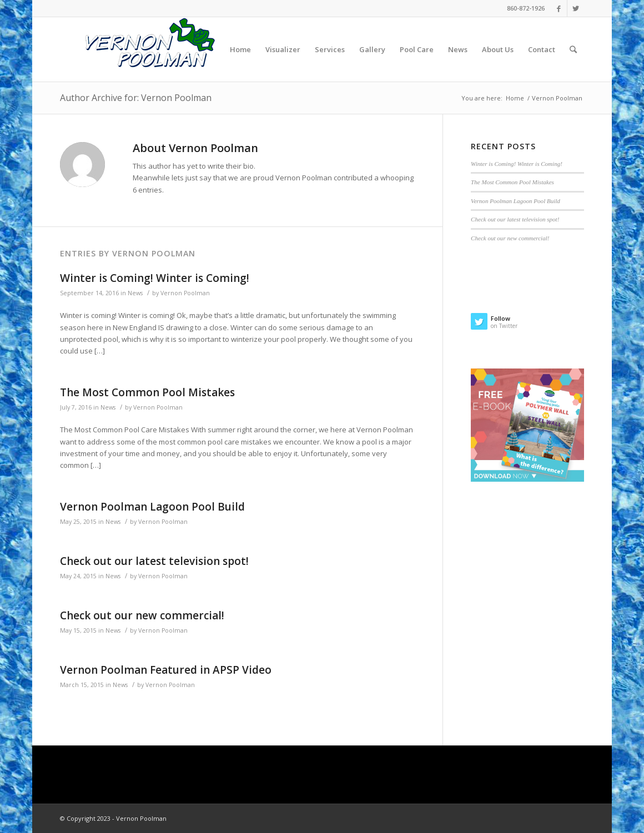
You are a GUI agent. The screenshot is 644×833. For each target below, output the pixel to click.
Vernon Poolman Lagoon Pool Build (152, 507)
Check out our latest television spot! (154, 561)
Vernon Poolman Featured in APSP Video (166, 670)
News (135, 293)
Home (515, 98)
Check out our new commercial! (142, 615)
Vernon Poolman (185, 293)
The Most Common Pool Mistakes (147, 392)
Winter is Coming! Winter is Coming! (155, 278)
